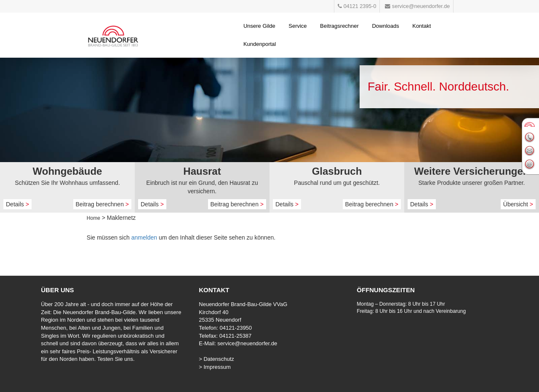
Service (298, 26)
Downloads (385, 26)
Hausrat (202, 171)
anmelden (144, 237)
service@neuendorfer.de (247, 343)
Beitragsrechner (339, 26)
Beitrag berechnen (103, 204)
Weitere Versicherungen (472, 171)
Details (17, 204)
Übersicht (518, 204)
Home (93, 218)
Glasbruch (337, 171)
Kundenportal (260, 44)
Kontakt (422, 26)
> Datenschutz (216, 359)
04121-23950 (236, 328)
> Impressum (215, 367)
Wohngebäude (68, 171)
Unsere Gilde (259, 26)
